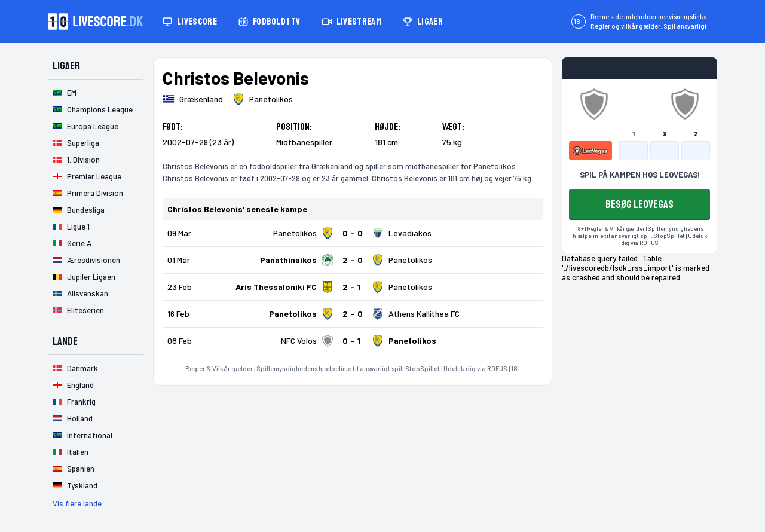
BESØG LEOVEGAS (639, 204)
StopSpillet (423, 369)
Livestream (352, 22)
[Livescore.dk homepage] (96, 22)
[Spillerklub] (263, 99)
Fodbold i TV (270, 22)
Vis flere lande (77, 503)
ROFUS (497, 369)
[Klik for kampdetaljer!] (353, 233)
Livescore (190, 22)
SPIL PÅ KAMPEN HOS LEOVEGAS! (640, 175)
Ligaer (423, 22)
